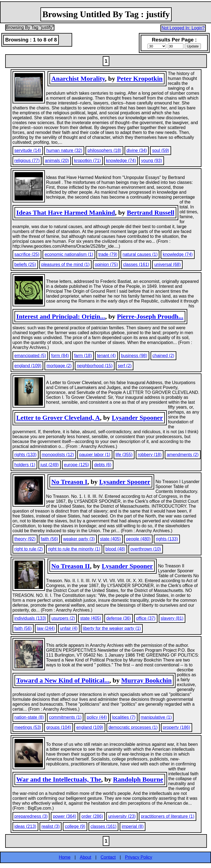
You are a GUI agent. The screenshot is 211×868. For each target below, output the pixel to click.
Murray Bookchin (146, 680)
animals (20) (57, 161)
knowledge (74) (121, 161)
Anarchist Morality (78, 79)
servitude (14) (28, 150)
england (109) (28, 366)
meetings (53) (28, 727)
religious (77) (27, 161)
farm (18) (83, 356)
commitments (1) (65, 717)
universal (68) (167, 264)
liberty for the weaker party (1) (112, 628)
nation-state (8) (29, 717)
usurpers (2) (63, 618)
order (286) (92, 816)
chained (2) (163, 356)
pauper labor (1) (95, 455)
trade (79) (108, 254)
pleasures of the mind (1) (65, 264)
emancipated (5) (30, 356)
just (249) (50, 465)
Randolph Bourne (138, 779)
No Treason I (69, 482)
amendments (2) (183, 455)
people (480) (138, 539)
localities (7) (124, 717)
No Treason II (71, 566)
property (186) (177, 727)
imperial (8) (133, 826)
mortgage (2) (59, 366)
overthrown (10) (146, 549)
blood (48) (115, 549)
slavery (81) (172, 618)
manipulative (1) (156, 717)
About (86, 857)
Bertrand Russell (151, 212)
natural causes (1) (140, 254)
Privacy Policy (139, 857)
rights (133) (26, 455)
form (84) (60, 356)
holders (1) (25, 465)
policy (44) (97, 717)
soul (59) (160, 150)
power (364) (64, 816)
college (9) (75, 826)
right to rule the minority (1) (74, 549)
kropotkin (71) (87, 161)
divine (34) (137, 150)
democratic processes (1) (133, 727)
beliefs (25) (25, 264)
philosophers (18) (104, 150)
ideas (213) (25, 826)
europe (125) (77, 465)
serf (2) (125, 366)
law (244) (46, 628)
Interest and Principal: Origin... (61, 316)
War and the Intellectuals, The (59, 779)
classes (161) (136, 264)
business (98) (134, 356)
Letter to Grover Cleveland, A (58, 418)
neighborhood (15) (95, 366)
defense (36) (119, 618)
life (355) (124, 455)
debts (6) (103, 465)
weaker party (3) (79, 539)
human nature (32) (64, 150)
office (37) (146, 618)
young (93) (152, 161)
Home (65, 857)
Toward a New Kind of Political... (63, 680)
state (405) (110, 539)
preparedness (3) (31, 816)
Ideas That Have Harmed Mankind (66, 212)
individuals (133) (30, 618)
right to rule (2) (29, 549)
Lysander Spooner (137, 418)
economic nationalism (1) (69, 254)
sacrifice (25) (27, 254)
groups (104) (59, 727)
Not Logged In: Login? (183, 28)
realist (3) (51, 826)
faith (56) (49, 539)
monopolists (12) (58, 455)
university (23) (122, 816)
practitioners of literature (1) (168, 816)
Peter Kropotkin (140, 79)
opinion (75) (106, 264)
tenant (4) (106, 356)
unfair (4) (69, 628)
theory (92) (25, 539)
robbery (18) (150, 455)
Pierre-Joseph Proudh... (150, 316)
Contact (108, 857)
